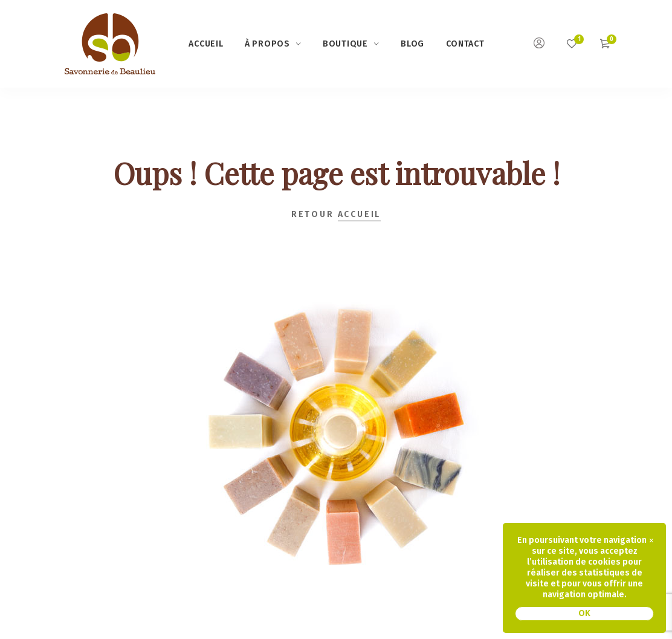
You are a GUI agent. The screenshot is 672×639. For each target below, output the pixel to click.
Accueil (206, 44)
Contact (465, 44)
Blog (412, 44)
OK (584, 613)
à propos (267, 44)
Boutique (345, 44)
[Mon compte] (539, 45)
